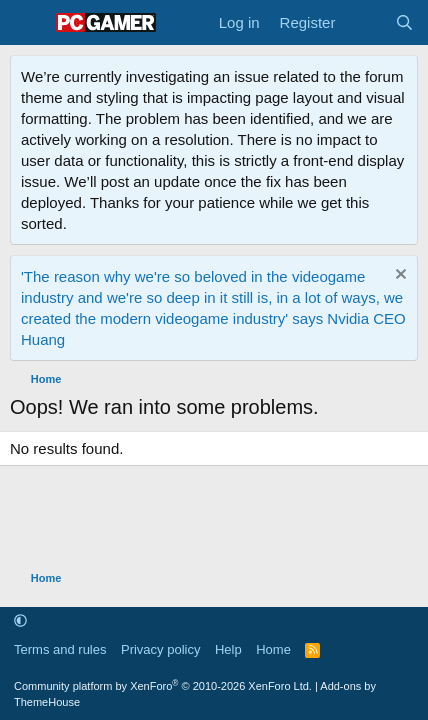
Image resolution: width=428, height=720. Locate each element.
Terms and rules (60, 649)
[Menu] (27, 23)
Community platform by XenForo (163, 686)
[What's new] (364, 22)
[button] (20, 621)
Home (273, 649)
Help (228, 649)
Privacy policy (160, 649)
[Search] (404, 22)
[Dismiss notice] (398, 276)
